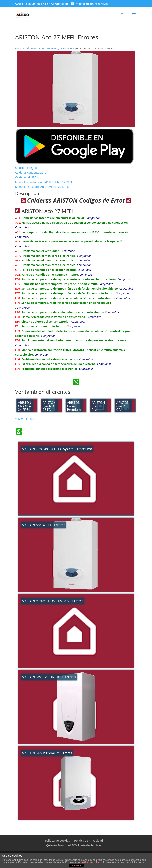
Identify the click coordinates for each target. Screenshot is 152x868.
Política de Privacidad (88, 841)
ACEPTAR (76, 865)
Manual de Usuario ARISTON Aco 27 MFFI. (42, 187)
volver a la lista (25, 419)
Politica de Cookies (57, 841)
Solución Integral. (26, 168)
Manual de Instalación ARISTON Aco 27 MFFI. (44, 182)
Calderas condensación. (30, 173)
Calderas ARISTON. (27, 177)
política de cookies (91, 862)
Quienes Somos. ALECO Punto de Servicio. (74, 845)
